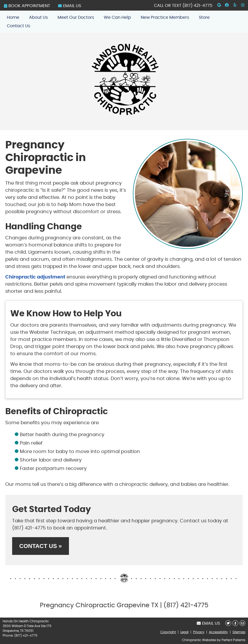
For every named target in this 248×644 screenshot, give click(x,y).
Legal (184, 632)
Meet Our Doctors (76, 17)
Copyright (168, 632)
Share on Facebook (235, 623)
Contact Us (18, 26)
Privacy (199, 632)
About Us (38, 17)
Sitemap (239, 632)
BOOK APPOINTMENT (27, 6)
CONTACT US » (41, 546)
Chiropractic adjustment (35, 277)
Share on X (228, 623)
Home (13, 17)
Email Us (70, 6)
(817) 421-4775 (197, 6)
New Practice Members (165, 17)
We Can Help (117, 17)
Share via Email (242, 623)
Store (204, 17)
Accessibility (218, 632)
